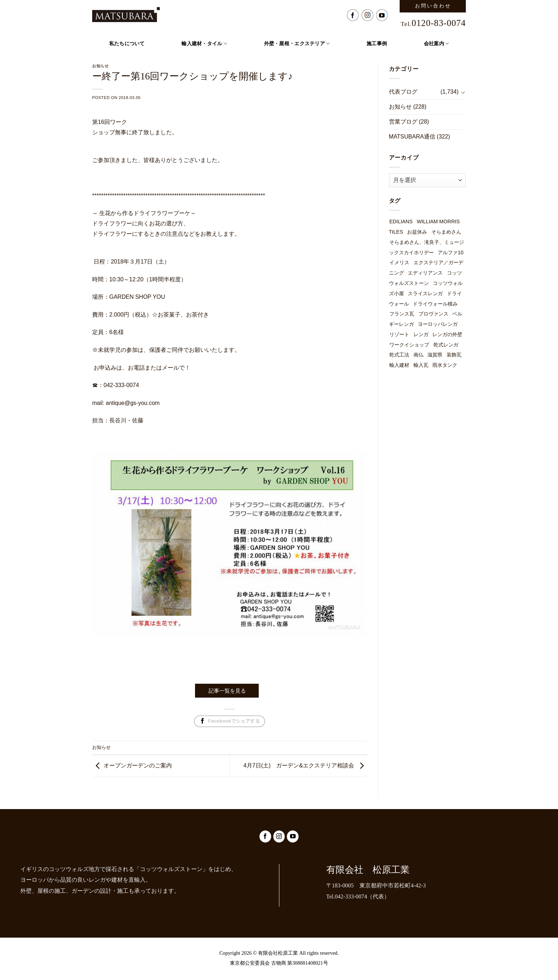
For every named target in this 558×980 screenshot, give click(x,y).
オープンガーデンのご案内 (138, 765)
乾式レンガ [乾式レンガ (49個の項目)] (446, 345)
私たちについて (127, 44)
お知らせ (101, 747)
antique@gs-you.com (133, 403)
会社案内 (436, 44)
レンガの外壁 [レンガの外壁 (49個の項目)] (447, 334)
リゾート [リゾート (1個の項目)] (399, 334)
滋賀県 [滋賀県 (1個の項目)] (435, 355)
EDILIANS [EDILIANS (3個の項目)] (401, 221)
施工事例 (377, 44)
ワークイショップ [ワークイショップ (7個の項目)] (409, 345)
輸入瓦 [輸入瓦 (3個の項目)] (421, 365)
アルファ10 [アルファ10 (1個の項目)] (451, 252)
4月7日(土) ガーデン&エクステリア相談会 (299, 765)
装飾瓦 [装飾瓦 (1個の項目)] (454, 355)
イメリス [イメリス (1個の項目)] (399, 262)
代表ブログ (403, 92)
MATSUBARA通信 (412, 137)
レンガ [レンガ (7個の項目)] (421, 334)
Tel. (433, 24)
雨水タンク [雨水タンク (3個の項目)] (445, 365)
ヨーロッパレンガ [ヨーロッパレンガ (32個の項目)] (438, 324)
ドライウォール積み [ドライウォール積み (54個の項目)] (435, 304)
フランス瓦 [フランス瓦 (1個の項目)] (402, 314)
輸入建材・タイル (204, 44)
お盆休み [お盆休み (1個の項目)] (417, 232)
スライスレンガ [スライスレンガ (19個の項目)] (425, 293)
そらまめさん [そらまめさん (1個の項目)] (446, 232)
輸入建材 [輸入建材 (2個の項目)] (399, 365)
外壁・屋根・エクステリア (297, 44)
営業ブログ (403, 122)
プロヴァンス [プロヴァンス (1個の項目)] (433, 314)
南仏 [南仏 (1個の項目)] (418, 355)
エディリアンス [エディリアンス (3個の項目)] (425, 273)
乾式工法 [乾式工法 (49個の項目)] (399, 355)
